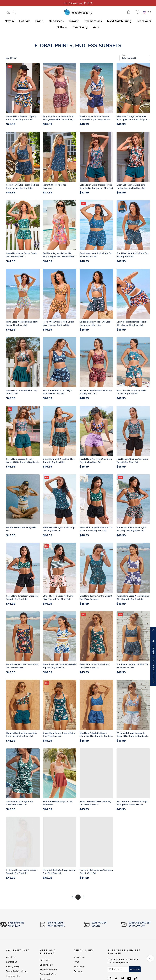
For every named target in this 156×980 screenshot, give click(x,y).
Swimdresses (93, 21)
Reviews (78, 971)
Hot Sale (25, 21)
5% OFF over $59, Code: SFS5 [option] (78, 3)
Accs (96, 27)
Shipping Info (46, 965)
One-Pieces (56, 21)
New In (9, 21)
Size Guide (45, 960)
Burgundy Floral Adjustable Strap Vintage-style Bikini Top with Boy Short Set (58, 120)
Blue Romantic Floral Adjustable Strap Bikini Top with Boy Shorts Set (95, 120)
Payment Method (48, 970)
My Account (80, 957)
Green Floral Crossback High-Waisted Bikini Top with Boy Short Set (22, 462)
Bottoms (62, 27)
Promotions (79, 967)
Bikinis (39, 21)
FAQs (76, 962)
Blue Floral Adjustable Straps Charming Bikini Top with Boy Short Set (96, 736)
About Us (11, 957)
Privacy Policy (13, 967)
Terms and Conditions (17, 971)
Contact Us (12, 962)
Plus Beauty (80, 27)
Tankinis (74, 21)
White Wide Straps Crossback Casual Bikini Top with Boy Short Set (132, 736)
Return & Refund (48, 974)
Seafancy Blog (13, 976)
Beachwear (144, 21)
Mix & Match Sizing (119, 21)
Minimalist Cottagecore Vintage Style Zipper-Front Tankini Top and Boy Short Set (133, 120)
